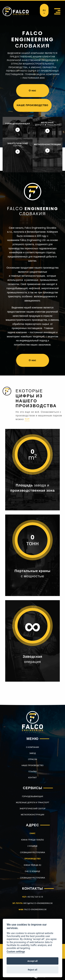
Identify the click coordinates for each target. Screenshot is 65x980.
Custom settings (16, 952)
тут (27, 419)
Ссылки (32, 772)
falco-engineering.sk (35, 909)
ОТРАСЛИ (33, 759)
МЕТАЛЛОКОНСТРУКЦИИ (32, 815)
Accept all (32, 961)
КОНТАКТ (33, 778)
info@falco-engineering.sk (38, 903)
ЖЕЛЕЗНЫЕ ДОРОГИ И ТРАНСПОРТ (32, 803)
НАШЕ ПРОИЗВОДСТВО (33, 105)
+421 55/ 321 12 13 (35, 897)
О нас (32, 90)
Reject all (32, 970)
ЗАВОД (32, 753)
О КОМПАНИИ (32, 747)
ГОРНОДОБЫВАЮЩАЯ (32, 796)
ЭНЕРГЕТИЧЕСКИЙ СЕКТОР (32, 809)
